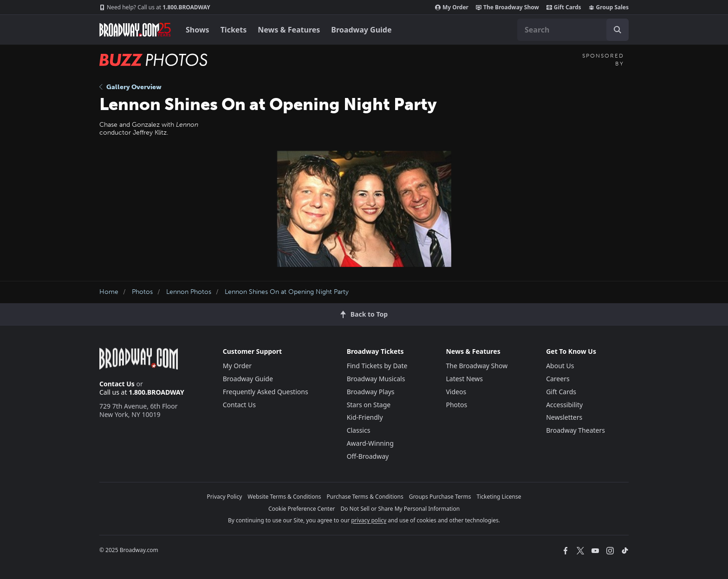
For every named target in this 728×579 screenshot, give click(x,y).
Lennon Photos (189, 292)
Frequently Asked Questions (266, 392)
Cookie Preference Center (302, 509)
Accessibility (564, 405)
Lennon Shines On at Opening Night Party (287, 292)
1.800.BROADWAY (155, 7)
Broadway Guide (361, 30)
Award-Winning (370, 443)
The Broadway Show (507, 7)
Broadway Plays (371, 392)
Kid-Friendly (365, 417)
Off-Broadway (368, 456)
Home (109, 292)
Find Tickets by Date (377, 366)
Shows (198, 30)
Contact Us (117, 384)
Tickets (234, 30)
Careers (558, 379)
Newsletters (564, 417)
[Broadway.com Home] (135, 30)
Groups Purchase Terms (440, 497)
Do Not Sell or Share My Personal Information (400, 509)
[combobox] (573, 30)
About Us (560, 366)
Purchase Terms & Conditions (365, 497)
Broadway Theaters (575, 430)
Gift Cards (564, 7)
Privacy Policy (225, 497)
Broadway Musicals (376, 379)
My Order (452, 7)
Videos (456, 392)
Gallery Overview (130, 87)
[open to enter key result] (617, 30)
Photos (142, 292)
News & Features (289, 30)
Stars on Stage (369, 405)
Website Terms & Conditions (284, 497)
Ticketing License (499, 497)
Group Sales (609, 7)
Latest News (464, 379)
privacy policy (369, 520)
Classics (359, 430)
